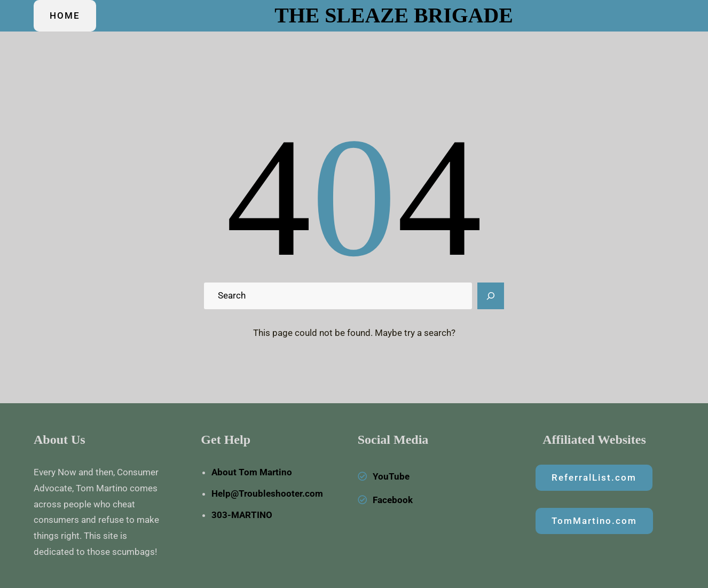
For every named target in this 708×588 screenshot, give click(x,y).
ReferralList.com (594, 477)
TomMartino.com (594, 521)
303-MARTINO (242, 515)
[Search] (491, 296)
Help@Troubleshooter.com (267, 493)
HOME (65, 15)
